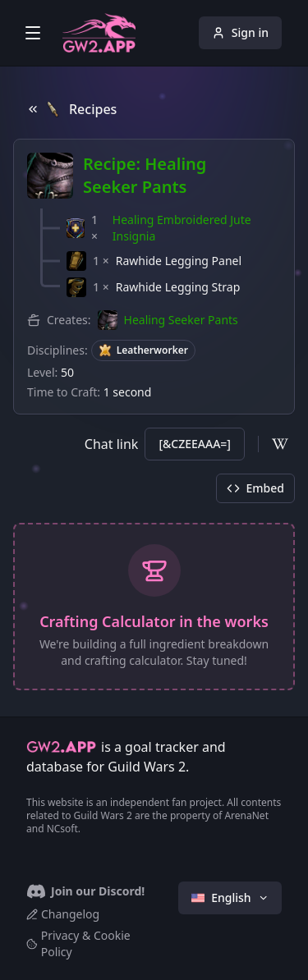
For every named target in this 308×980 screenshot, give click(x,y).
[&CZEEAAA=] (195, 444)
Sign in (240, 32)
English (230, 898)
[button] (174, 228)
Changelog (63, 914)
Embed (255, 488)
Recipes (71, 109)
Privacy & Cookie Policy (78, 943)
